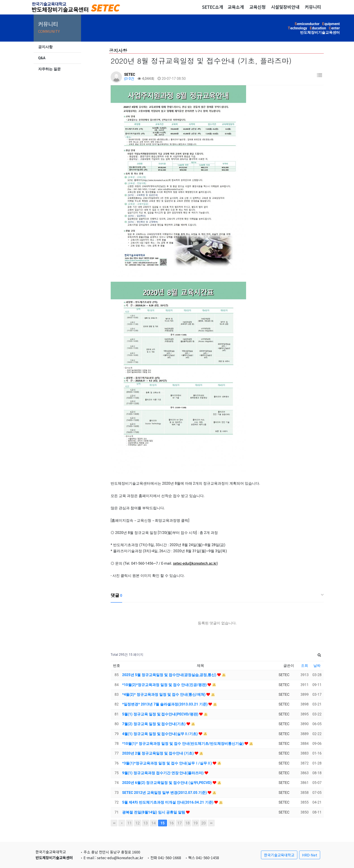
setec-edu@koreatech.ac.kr (195, 563)
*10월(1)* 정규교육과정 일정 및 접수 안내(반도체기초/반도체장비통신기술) (183, 744)
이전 (122, 823)
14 (153, 823)
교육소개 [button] (236, 7)
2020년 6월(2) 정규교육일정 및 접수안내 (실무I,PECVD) (167, 783)
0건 (129, 79)
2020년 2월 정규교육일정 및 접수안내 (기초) (158, 753)
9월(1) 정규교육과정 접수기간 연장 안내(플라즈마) (163, 773)
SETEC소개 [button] (212, 7)
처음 (114, 823)
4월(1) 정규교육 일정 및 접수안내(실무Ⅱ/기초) (160, 734)
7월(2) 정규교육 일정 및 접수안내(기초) (154, 724)
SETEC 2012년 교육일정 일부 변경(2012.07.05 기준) (165, 793)
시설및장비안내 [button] (285, 7)
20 (204, 823)
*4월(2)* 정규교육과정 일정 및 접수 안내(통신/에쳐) (164, 695)
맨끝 (211, 823)
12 (137, 823)
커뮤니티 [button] (313, 7)
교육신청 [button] (257, 7)
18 (187, 823)
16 (171, 823)
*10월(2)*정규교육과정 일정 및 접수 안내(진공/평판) (165, 685)
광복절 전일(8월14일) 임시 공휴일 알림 (154, 812)
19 (195, 823)
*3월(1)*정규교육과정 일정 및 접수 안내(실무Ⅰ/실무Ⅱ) (167, 763)
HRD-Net (310, 855)
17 (179, 823)
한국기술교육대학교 (279, 855)
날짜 (317, 666)
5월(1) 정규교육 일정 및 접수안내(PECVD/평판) (161, 714)
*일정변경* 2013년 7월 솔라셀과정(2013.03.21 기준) (165, 704)
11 (129, 823)
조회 (305, 666)
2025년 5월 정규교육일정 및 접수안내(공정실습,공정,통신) (170, 675)
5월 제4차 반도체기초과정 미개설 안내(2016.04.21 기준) (168, 802)
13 (146, 823)
